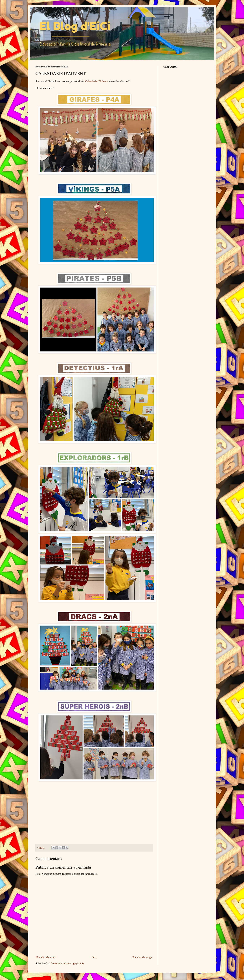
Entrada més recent (46, 957)
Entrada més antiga (142, 957)
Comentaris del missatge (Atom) (67, 964)
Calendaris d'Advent (96, 81)
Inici (94, 957)
